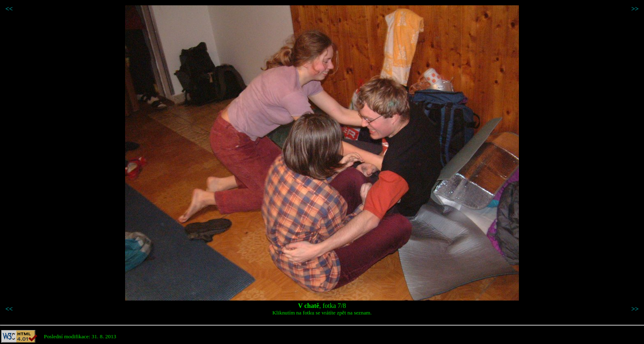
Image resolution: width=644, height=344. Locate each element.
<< (9, 9)
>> (635, 9)
